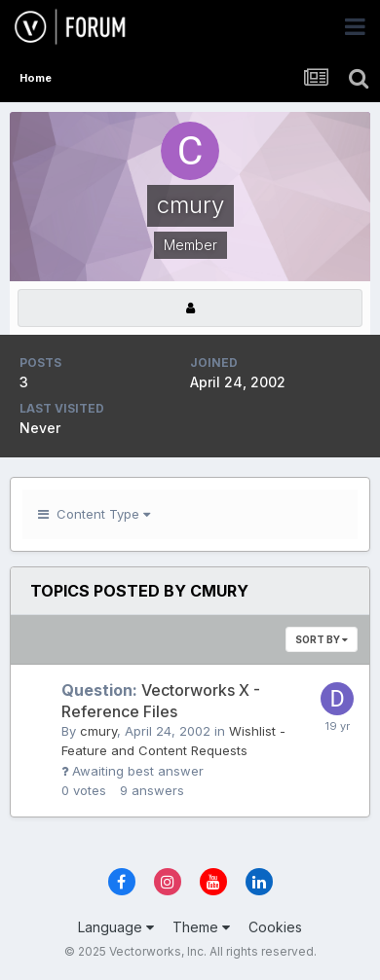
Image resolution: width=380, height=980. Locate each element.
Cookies (275, 927)
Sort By (322, 639)
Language (116, 927)
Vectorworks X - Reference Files (161, 701)
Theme (201, 927)
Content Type (94, 514)
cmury (98, 731)
